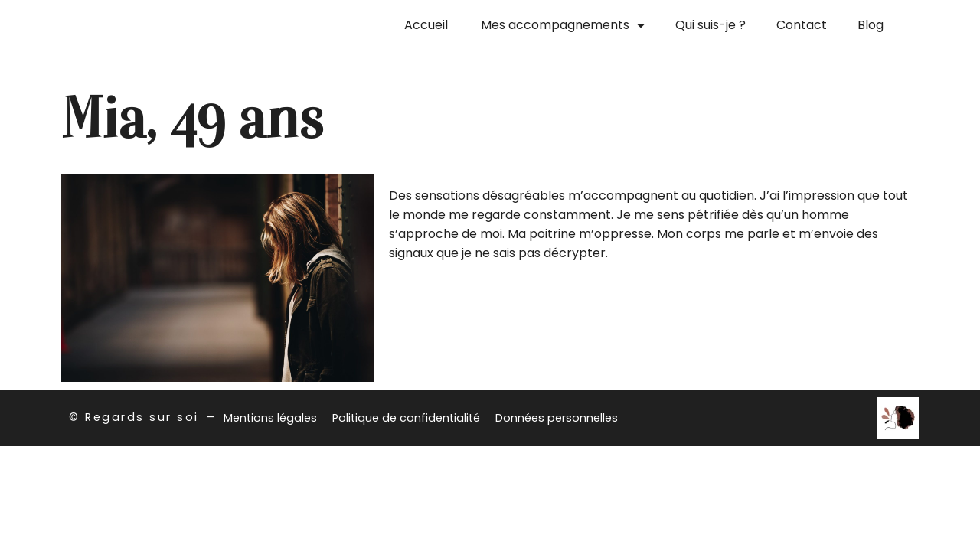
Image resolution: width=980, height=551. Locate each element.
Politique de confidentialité (406, 418)
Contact (802, 25)
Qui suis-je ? (710, 25)
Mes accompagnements (563, 25)
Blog (871, 25)
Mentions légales (270, 418)
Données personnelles (557, 418)
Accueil (426, 25)
